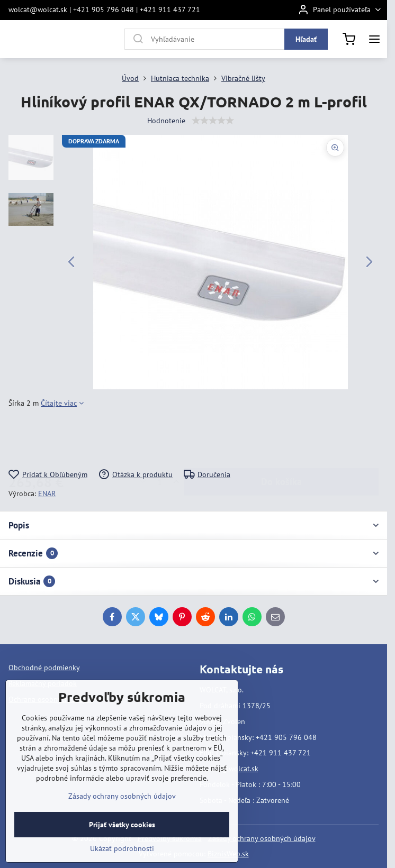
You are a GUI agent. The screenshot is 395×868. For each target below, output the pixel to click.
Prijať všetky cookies (122, 825)
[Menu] (374, 39)
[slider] (213, 121)
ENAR (47, 494)
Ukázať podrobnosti (122, 848)
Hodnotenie (166, 121)
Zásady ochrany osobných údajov (262, 838)
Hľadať (306, 39)
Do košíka (281, 439)
